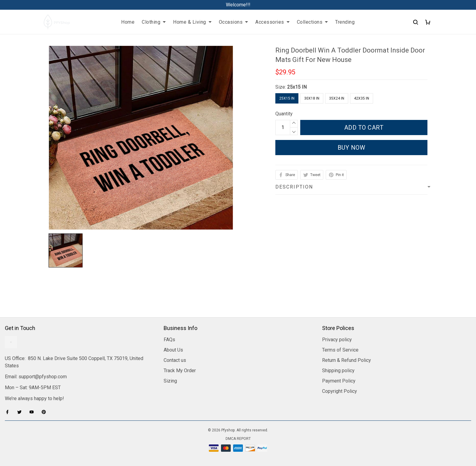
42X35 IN (362, 98)
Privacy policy (337, 340)
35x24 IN (337, 98)
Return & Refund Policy (347, 360)
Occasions (234, 22)
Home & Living (192, 22)
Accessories (272, 22)
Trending (345, 22)
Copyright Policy (340, 391)
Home (128, 22)
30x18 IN (312, 98)
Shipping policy (338, 371)
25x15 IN (297, 87)
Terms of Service (340, 350)
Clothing (154, 22)
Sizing (170, 381)
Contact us (175, 360)
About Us (173, 350)
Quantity (284, 114)
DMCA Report (238, 439)
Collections (313, 22)
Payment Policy (339, 381)
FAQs (169, 340)
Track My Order (180, 371)
